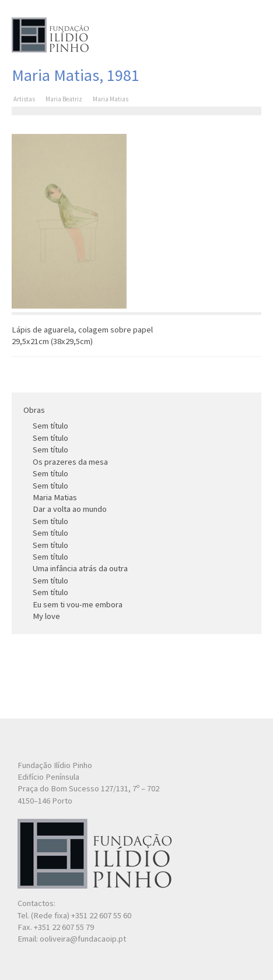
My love (46, 616)
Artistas (24, 99)
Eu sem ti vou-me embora (78, 604)
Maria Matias (55, 497)
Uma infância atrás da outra (80, 568)
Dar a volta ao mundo (70, 509)
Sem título (50, 426)
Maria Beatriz (64, 99)
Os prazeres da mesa (70, 462)
